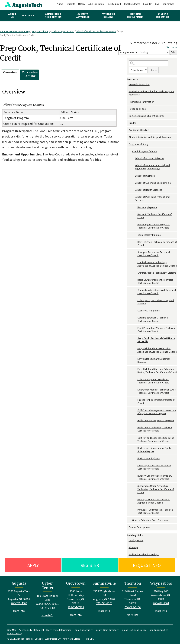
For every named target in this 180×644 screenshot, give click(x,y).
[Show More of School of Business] (133, 176)
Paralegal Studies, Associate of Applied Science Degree (154, 501)
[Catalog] (144, 52)
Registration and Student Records (147, 116)
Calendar (147, 4)
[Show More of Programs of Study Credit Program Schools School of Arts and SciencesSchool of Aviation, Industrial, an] (128, 144)
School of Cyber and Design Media (153, 183)
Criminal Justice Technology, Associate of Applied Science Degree (157, 264)
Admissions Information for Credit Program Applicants (151, 93)
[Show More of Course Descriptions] (128, 527)
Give (157, 4)
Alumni (60, 4)
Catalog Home (136, 540)
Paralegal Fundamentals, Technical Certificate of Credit (155, 511)
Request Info (147, 565)
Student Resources (163, 15)
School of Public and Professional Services (96, 31)
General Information (139, 84)
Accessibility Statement (31, 630)
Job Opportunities (159, 630)
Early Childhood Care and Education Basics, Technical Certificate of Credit (157, 371)
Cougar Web (168, 4)
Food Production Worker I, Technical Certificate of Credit (156, 330)
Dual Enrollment (132, 4)
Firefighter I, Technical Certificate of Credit (156, 401)
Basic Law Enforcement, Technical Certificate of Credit (155, 281)
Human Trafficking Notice (134, 630)
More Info (19, 611)
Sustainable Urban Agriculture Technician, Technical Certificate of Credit (156, 489)
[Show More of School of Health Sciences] (133, 190)
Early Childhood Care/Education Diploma (154, 360)
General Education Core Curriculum (150, 520)
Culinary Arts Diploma (149, 311)
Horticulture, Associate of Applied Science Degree (155, 450)
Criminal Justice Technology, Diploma (157, 273)
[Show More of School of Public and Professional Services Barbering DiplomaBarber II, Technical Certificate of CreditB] (133, 197)
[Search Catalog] (149, 63)
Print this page (171, 47)
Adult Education (96, 4)
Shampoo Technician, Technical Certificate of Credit (154, 254)
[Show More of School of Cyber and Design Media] (133, 183)
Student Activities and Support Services (150, 137)
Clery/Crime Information (59, 630)
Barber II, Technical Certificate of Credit (155, 216)
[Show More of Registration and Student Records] (128, 116)
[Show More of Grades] (128, 123)
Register (90, 565)
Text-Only (89, 639)
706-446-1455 (47, 608)
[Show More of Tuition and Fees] (128, 109)
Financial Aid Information (141, 102)
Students (71, 4)
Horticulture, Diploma (149, 458)
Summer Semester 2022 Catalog (15, 31)
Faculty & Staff (114, 4)
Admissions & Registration (53, 15)
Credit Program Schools (63, 31)
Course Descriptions (139, 527)
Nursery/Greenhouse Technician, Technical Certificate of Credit (155, 477)
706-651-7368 (76, 607)
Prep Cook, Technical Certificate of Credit (156, 340)
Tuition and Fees (137, 109)
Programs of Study (41, 31)
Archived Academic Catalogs (144, 554)
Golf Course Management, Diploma (156, 420)
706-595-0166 (133, 607)
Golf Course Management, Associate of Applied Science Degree (157, 412)
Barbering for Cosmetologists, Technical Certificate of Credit (154, 226)
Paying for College (108, 15)
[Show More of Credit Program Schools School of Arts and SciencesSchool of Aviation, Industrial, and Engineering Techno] (130, 151)
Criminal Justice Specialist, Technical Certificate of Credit (157, 292)
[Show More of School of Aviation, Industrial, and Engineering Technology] (133, 165)
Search (154, 70)
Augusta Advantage (83, 15)
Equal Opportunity (83, 630)
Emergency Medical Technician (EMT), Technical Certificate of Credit (157, 391)
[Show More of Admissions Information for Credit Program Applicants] (128, 91)
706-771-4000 (19, 603)
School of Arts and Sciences (150, 158)
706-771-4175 (104, 603)
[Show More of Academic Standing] (128, 130)
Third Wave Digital (71, 639)
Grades (133, 123)
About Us (12, 15)
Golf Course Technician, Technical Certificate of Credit (155, 429)
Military (82, 4)
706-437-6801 (161, 603)
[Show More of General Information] (128, 84)
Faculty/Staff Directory (107, 630)
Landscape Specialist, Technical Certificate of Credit (154, 467)
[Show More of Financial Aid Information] (128, 102)
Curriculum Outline (30, 74)
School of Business (145, 176)
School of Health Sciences (149, 190)
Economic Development (135, 15)
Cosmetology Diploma (149, 235)
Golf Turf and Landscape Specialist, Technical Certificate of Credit (156, 439)
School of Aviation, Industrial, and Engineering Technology (152, 167)
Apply (33, 565)
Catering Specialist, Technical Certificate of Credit (153, 319)
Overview (10, 72)
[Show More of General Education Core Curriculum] (130, 520)
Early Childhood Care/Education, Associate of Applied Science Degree (157, 350)
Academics (28, 15)
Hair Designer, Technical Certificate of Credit (157, 243)
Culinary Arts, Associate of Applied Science (156, 302)
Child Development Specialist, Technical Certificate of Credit (153, 381)
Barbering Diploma (147, 207)
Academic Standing (139, 130)
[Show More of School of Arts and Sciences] (133, 158)
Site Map (133, 547)
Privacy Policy (15, 633)
